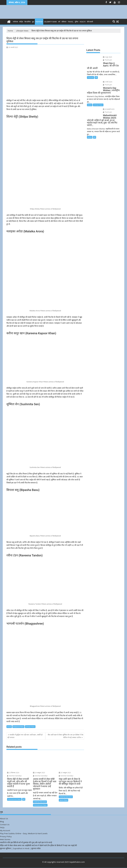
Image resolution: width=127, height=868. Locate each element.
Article (9, 727)
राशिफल (64, 22)
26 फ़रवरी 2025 (109, 109)
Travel (71, 22)
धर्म (59, 22)
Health (83, 22)
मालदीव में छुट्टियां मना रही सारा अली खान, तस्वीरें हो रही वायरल (25, 736)
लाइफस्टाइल (39, 22)
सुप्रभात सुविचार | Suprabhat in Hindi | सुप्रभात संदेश (20, 848)
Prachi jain (107, 60)
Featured (91, 77)
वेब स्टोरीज (28, 22)
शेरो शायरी (90, 22)
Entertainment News (14, 799)
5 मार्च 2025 (108, 82)
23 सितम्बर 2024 (13, 773)
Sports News (63, 800)
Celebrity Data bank (40, 802)
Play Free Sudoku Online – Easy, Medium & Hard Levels (24, 833)
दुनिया (77, 22)
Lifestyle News (30, 727)
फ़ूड (33, 22)
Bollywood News (18, 727)
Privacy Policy (6, 836)
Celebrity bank (50, 22)
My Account (5, 830)
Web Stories (5, 839)
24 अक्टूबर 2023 (39, 773)
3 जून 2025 (107, 57)
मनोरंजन (15, 22)
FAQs (2, 827)
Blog (2, 821)
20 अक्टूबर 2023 (65, 773)
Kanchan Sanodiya (14, 776)
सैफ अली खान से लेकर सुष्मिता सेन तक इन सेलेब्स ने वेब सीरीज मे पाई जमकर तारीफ (65, 736)
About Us (4, 818)
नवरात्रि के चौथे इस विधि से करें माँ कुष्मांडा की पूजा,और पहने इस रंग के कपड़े (26, 842)
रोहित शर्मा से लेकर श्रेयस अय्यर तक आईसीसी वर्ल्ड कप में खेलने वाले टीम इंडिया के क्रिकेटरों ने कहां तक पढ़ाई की (38, 845)
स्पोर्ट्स (21, 22)
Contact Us (5, 824)
